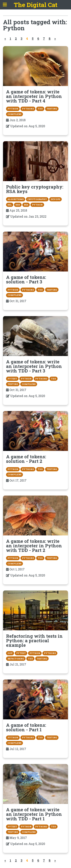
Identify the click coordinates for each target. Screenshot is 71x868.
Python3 (28, 109)
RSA (26, 205)
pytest (12, 379)
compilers (14, 114)
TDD (40, 109)
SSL (10, 205)
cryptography (37, 199)
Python (13, 109)
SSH (18, 205)
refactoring (16, 659)
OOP (10, 653)
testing (52, 109)
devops (55, 199)
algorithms (16, 199)
